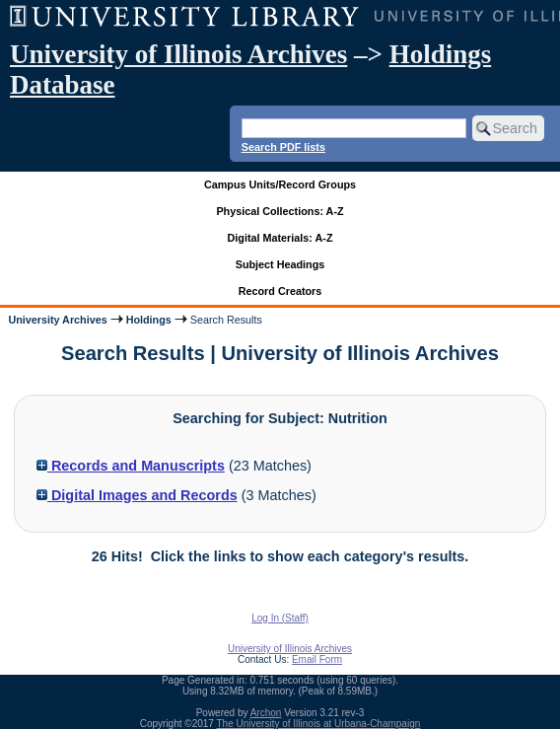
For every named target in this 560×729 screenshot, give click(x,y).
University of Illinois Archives (178, 54)
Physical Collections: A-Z (280, 211)
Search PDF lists (283, 147)
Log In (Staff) (280, 618)
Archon (266, 713)
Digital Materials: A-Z (280, 238)
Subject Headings (280, 264)
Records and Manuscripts (131, 466)
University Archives (57, 320)
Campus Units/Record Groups (280, 184)
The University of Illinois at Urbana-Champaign (319, 724)
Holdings (149, 320)
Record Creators (280, 291)
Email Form (317, 659)
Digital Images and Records (137, 495)
